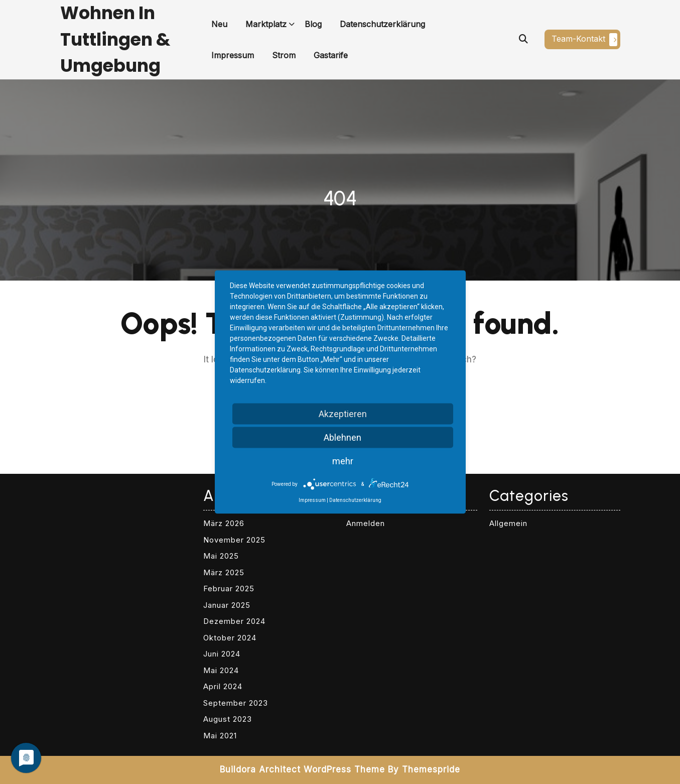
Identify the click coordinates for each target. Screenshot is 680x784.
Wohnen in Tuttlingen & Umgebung (115, 39)
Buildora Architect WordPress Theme (302, 769)
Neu (219, 24)
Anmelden (366, 523)
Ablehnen (343, 437)
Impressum (233, 55)
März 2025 (224, 572)
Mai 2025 (221, 556)
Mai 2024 (221, 670)
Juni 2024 (222, 654)
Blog (313, 24)
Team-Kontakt (584, 40)
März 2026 (224, 523)
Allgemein (508, 523)
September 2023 (236, 703)
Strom (284, 55)
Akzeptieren (343, 414)
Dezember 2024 (234, 621)
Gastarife (331, 55)
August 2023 (228, 719)
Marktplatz (266, 24)
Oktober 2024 (230, 638)
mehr (343, 461)
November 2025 (234, 540)
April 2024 (223, 686)
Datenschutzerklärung (382, 24)
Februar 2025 (229, 589)
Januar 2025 (227, 605)
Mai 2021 (220, 736)
